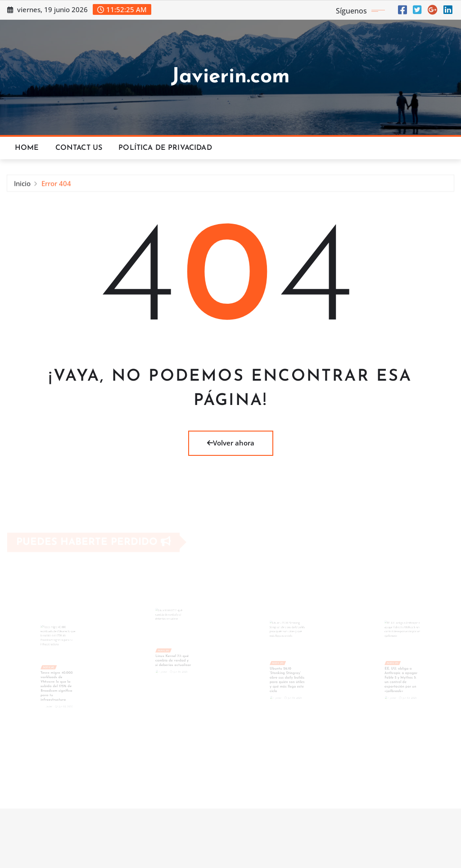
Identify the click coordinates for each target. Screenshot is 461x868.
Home (27, 148)
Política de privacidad (165, 148)
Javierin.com (230, 77)
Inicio (22, 184)
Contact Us (79, 148)
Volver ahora (231, 443)
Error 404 (56, 184)
